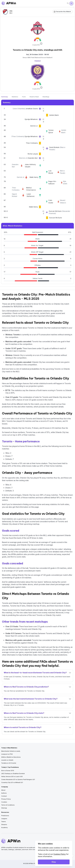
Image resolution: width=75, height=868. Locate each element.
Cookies (4, 802)
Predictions (5, 816)
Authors (4, 793)
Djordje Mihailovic (31, 119)
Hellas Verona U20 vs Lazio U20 (12, 777)
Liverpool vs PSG (7, 754)
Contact (4, 796)
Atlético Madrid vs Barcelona (11, 757)
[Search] (68, 3)
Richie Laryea (33, 154)
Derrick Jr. (34, 126)
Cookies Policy (60, 854)
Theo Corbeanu (18, 136)
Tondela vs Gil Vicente (9, 763)
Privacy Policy (6, 799)
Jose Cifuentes (19, 109)
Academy (4, 827)
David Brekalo (55, 147)
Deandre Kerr (33, 158)
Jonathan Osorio (32, 109)
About (3, 790)
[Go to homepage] (9, 3)
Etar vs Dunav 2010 (8, 771)
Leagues (4, 819)
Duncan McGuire (55, 211)
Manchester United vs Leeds (11, 751)
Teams (4, 822)
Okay (54, 862)
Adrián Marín (54, 115)
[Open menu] (71, 3)
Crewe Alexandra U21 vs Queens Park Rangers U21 (18, 779)
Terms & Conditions (8, 805)
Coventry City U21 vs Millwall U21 (12, 782)
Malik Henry (34, 177)
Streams (4, 825)
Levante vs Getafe (7, 760)
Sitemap (4, 808)
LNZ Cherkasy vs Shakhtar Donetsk (13, 774)
